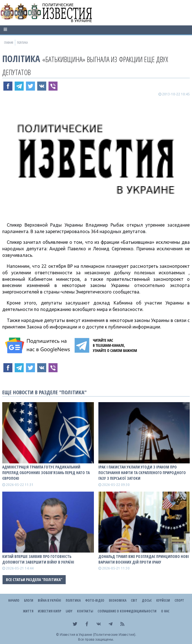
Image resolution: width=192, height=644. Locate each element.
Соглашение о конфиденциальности (127, 611)
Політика (21, 59)
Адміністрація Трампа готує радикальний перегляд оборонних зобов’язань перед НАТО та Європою (46, 473)
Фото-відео (95, 600)
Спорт (179, 600)
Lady (69, 611)
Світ (134, 600)
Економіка (118, 600)
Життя (28, 611)
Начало (14, 600)
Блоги (29, 600)
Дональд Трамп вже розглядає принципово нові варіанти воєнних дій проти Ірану (144, 559)
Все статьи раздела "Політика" (34, 580)
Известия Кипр (49, 611)
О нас (165, 611)
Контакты (85, 611)
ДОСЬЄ (147, 600)
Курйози (163, 600)
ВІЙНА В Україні (49, 600)
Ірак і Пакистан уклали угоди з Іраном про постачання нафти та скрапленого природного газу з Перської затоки (142, 473)
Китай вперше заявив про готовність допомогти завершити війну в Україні (38, 559)
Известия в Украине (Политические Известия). (98, 635)
